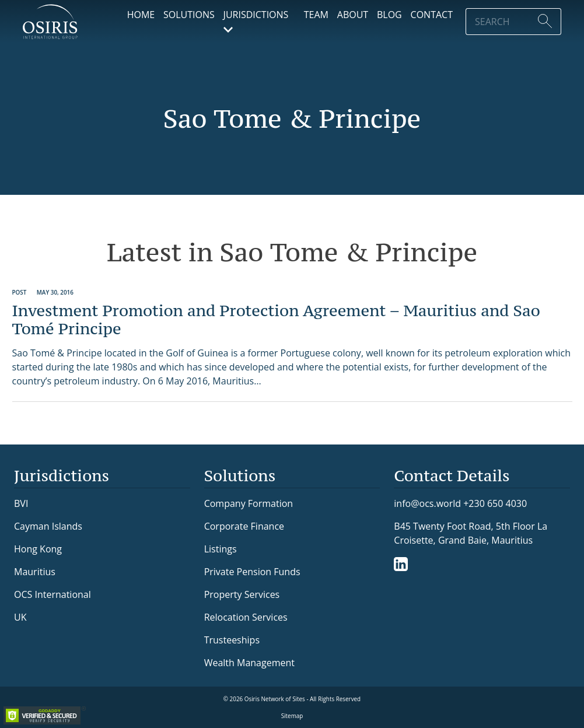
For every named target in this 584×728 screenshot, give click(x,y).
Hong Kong (38, 549)
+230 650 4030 (495, 503)
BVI (21, 503)
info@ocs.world (427, 504)
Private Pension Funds (252, 572)
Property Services (242, 594)
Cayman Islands (48, 526)
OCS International (53, 594)
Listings (221, 549)
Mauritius (35, 572)
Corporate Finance (244, 526)
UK (20, 617)
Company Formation (249, 503)
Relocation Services (246, 617)
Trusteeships (232, 640)
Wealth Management (249, 663)
